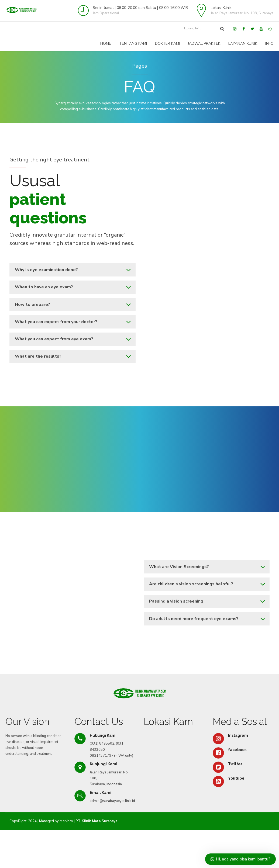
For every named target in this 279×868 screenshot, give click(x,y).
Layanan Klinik (243, 44)
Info (269, 44)
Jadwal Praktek (204, 44)
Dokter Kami (167, 44)
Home (106, 44)
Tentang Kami (133, 44)
